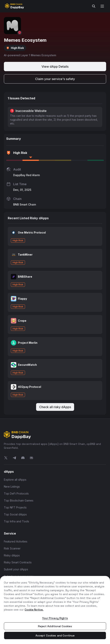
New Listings (12, 487)
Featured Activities (16, 541)
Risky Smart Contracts (18, 562)
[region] (55, 610)
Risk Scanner (12, 548)
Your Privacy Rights (55, 618)
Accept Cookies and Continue (55, 635)
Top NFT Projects (15, 507)
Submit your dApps (16, 569)
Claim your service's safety (55, 79)
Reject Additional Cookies (55, 626)
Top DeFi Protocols (16, 493)
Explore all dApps (15, 480)
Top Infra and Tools (16, 521)
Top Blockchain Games (19, 500)
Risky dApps (12, 555)
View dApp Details (55, 67)
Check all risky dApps (55, 407)
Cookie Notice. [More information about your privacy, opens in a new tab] (34, 610)
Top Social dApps (15, 514)
